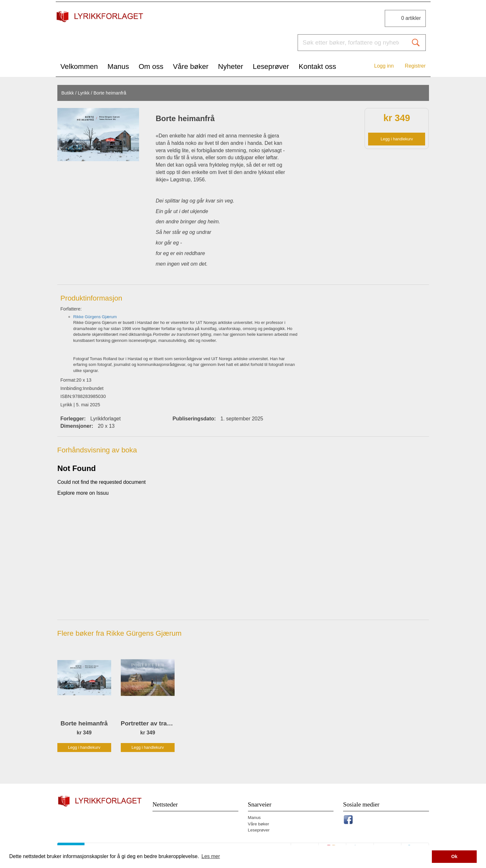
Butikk (67, 93)
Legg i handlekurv (397, 139)
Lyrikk (84, 93)
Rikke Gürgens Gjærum (95, 317)
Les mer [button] (211, 856)
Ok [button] (454, 856)
